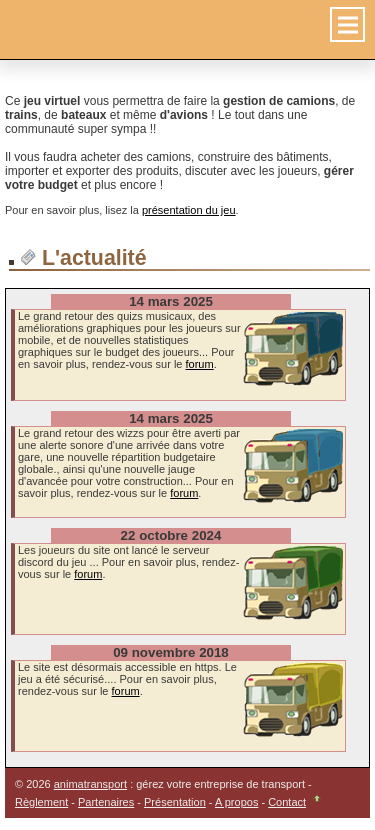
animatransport (90, 784)
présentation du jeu (189, 210)
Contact (287, 802)
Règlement (41, 802)
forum (200, 364)
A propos (236, 802)
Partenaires (106, 802)
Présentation (175, 802)
